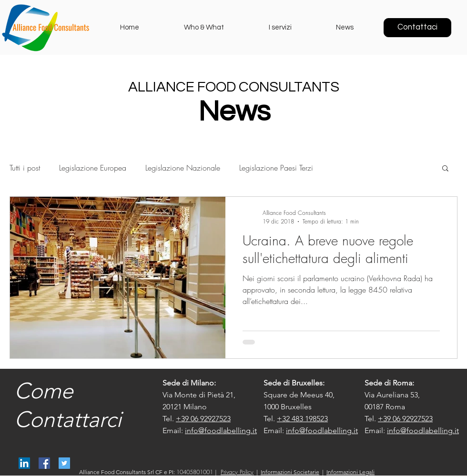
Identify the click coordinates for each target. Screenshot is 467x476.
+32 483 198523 (302, 419)
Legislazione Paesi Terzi (276, 168)
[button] (445, 169)
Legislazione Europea (93, 168)
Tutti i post (25, 168)
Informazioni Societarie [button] (290, 472)
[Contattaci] (417, 28)
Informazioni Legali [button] (350, 472)
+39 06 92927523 (203, 419)
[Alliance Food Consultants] (24, 463)
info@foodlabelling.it (221, 430)
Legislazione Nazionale (183, 168)
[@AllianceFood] (64, 463)
